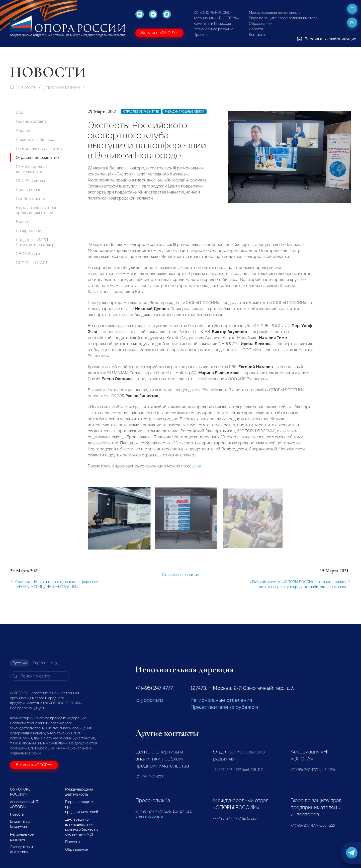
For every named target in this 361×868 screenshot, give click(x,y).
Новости (256, 29)
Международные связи (185, 112)
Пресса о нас (29, 190)
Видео (22, 222)
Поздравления (30, 231)
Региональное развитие (213, 29)
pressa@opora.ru (149, 816)
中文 (55, 663)
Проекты (201, 35)
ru (352, 23)
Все (19, 112)
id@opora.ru (149, 700)
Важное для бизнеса (36, 139)
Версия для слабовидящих (326, 39)
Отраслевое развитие (62, 87)
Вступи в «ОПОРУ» (159, 33)
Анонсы (23, 130)
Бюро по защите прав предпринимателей (284, 18)
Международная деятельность (275, 13)
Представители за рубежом (224, 707)
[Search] (40, 676)
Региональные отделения (221, 700)
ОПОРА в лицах (30, 181)
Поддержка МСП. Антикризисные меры (37, 242)
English (39, 663)
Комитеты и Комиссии (212, 24)
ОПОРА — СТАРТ (32, 263)
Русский (20, 663)
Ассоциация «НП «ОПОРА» (216, 18)
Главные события (33, 121)
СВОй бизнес (29, 254)
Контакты (257, 35)
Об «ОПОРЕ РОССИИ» (213, 13)
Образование (260, 24)
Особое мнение (31, 199)
